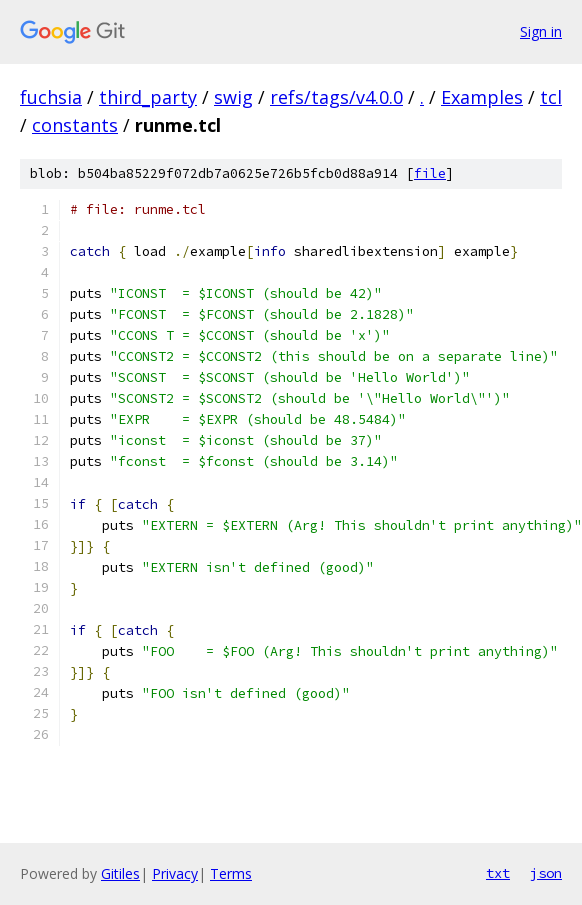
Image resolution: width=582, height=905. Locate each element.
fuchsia (51, 97)
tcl (551, 97)
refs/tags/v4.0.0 (336, 97)
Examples (482, 97)
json (546, 873)
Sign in (541, 31)
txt (498, 873)
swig (233, 97)
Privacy (175, 873)
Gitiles (120, 873)
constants (75, 125)
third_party (148, 97)
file (430, 173)
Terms (231, 873)
